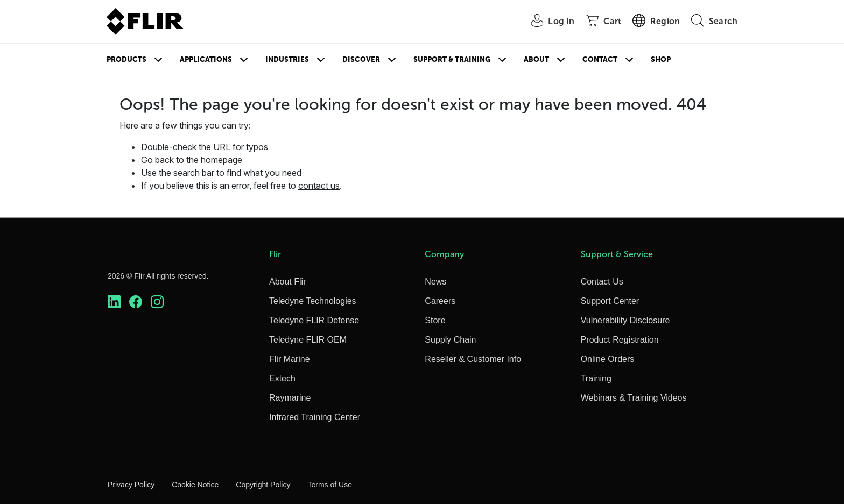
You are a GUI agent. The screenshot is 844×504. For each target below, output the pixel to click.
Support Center (610, 301)
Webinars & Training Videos (634, 398)
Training (596, 378)
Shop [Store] (661, 59)
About (536, 59)
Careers (440, 301)
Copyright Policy (263, 485)
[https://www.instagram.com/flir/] (157, 302)
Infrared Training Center (315, 417)
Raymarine (290, 398)
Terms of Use (329, 485)
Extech (282, 378)
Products (126, 59)
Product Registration (620, 340)
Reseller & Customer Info (473, 359)
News (435, 282)
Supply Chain (450, 340)
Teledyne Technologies (313, 301)
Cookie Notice (195, 485)
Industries (287, 59)
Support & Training (452, 59)
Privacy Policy (131, 485)
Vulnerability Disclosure (625, 320)
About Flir (287, 282)
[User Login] (547, 22)
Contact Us (602, 282)
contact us (319, 186)
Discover (361, 59)
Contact (600, 59)
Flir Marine (290, 359)
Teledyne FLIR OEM (308, 340)
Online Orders (608, 359)
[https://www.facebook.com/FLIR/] (136, 302)
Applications (206, 59)
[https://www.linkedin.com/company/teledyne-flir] (114, 302)
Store (435, 320)
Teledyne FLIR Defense (314, 320)
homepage (221, 160)
